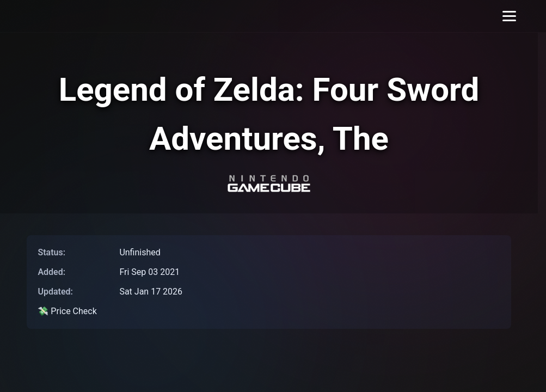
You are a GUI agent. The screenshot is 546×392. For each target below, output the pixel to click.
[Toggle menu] (509, 16)
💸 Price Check (67, 311)
